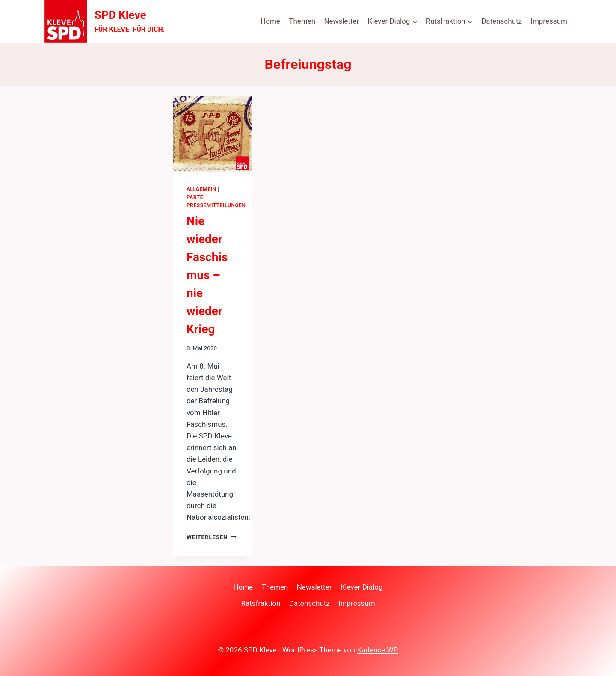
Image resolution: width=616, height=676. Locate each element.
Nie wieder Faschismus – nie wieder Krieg (207, 275)
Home (270, 21)
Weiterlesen (212, 537)
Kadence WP (377, 650)
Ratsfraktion (261, 603)
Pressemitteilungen (216, 205)
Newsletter (341, 21)
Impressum (549, 21)
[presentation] (212, 134)
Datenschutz (502, 21)
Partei (196, 197)
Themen (302, 21)
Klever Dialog (362, 587)
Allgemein (201, 189)
